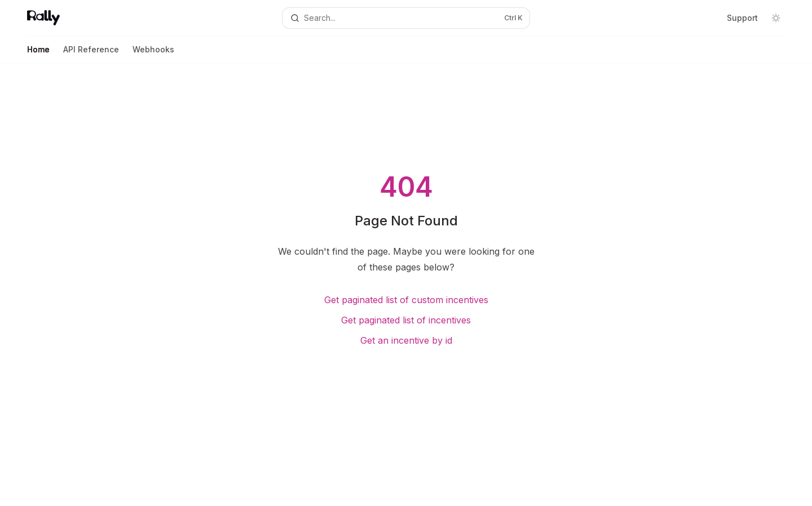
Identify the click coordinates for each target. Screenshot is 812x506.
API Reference (91, 54)
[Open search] (406, 18)
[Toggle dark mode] (776, 18)
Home (38, 54)
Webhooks (153, 54)
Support (742, 18)
